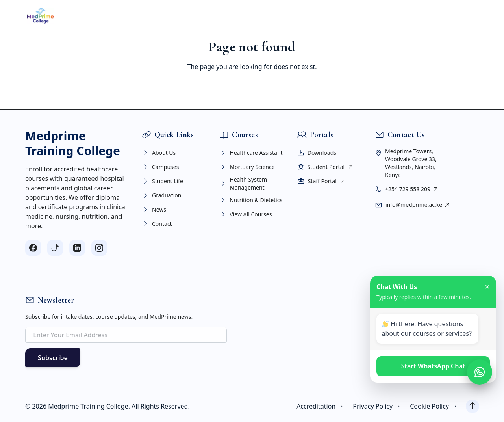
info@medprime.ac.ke (418, 205)
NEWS (325, 16)
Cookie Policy (435, 406)
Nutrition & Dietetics (251, 200)
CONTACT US (360, 16)
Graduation (161, 195)
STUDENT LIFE (256, 16)
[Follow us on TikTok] (55, 248)
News (154, 210)
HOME (101, 16)
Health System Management (243, 183)
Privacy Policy (378, 406)
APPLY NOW (447, 16)
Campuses (160, 167)
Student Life (162, 181)
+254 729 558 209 (412, 189)
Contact (157, 224)
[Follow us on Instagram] (99, 248)
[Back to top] (472, 406)
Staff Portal (321, 181)
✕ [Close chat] (487, 287)
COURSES (172, 16)
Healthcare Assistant (251, 153)
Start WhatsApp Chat (433, 366)
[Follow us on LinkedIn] (77, 248)
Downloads (317, 153)
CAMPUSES (211, 16)
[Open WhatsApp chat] (480, 372)
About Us (159, 153)
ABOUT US (133, 16)
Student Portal (325, 167)
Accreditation (321, 406)
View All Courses (246, 214)
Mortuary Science (247, 167)
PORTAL (297, 16)
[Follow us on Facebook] (33, 248)
